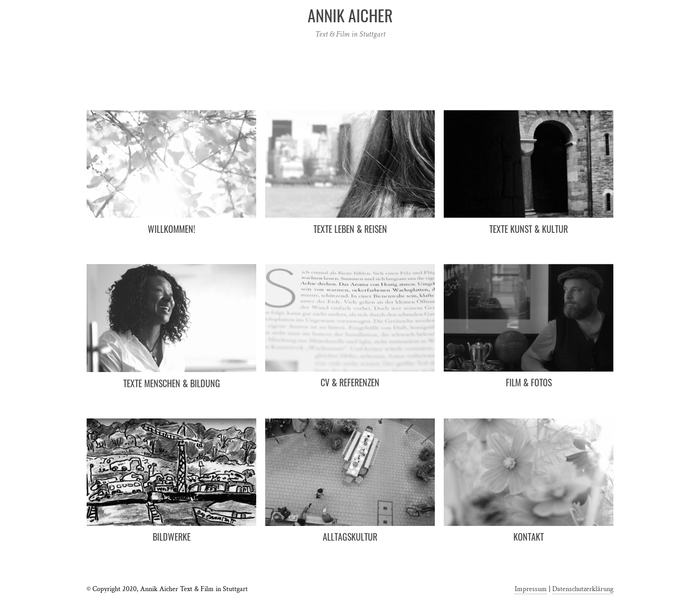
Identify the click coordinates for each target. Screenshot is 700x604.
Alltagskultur (350, 537)
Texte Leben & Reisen (350, 229)
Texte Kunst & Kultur (529, 229)
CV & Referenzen (350, 382)
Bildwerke (172, 537)
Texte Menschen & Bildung (172, 383)
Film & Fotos (529, 382)
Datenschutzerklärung (583, 589)
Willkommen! (171, 229)
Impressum (531, 589)
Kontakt (529, 537)
